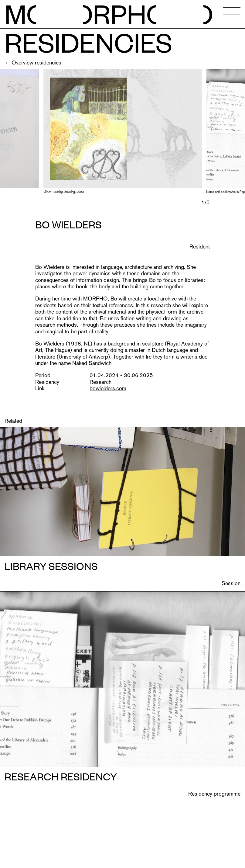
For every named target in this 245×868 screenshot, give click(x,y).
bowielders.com (108, 388)
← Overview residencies (33, 62)
